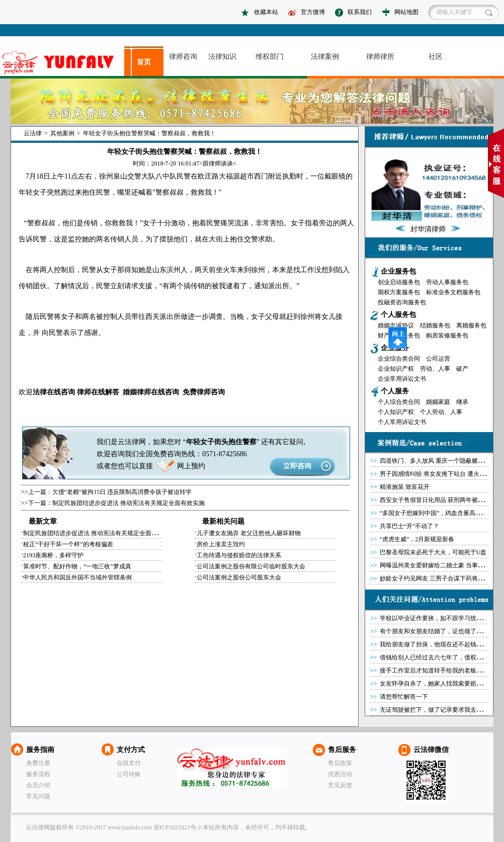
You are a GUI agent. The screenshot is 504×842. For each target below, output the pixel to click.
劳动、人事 (435, 369)
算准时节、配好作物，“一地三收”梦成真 (77, 566)
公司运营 (438, 359)
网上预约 (191, 466)
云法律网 (232, 768)
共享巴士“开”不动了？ (410, 526)
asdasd (62, 63)
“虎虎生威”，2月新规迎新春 (417, 539)
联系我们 (360, 12)
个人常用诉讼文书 (402, 422)
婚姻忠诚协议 (396, 325)
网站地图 (406, 12)
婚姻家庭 (438, 402)
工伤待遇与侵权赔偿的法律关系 (239, 555)
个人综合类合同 (399, 402)
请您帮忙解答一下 (404, 697)
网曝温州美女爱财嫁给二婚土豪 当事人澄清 (438, 565)
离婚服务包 (471, 325)
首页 (144, 62)
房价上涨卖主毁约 (221, 544)
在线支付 (129, 763)
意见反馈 (340, 785)
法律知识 (222, 57)
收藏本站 (266, 12)
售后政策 (340, 763)
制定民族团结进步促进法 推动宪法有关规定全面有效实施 (129, 503)
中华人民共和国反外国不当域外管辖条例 (77, 577)
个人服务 (395, 391)
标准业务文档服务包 (453, 292)
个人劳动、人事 (441, 412)
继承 (462, 402)
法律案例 (325, 57)
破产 (462, 369)
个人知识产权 (396, 412)
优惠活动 (340, 774)
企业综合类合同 (399, 359)
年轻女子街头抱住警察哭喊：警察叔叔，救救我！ (149, 133)
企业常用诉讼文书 (402, 379)
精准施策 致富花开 (405, 487)
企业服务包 (398, 271)
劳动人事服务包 (447, 282)
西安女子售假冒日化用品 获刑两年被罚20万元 (441, 500)
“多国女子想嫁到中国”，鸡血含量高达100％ (438, 513)
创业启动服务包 (399, 282)
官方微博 (313, 12)
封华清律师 (428, 229)
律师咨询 (183, 57)
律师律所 (380, 57)
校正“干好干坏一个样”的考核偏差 (68, 544)
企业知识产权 (396, 369)
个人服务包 (398, 315)
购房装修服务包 (447, 335)
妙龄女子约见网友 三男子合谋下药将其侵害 (438, 578)
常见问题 (38, 796)
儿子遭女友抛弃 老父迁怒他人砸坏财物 (249, 533)
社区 (436, 57)
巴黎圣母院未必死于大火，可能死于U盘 (433, 552)
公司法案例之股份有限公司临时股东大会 (251, 566)
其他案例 (62, 133)
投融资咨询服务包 (402, 302)
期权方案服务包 (399, 292)
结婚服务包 (435, 325)
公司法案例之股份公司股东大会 (239, 577)
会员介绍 (38, 785)
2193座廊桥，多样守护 (53, 555)
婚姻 (130, 392)
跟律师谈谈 (218, 163)
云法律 (33, 133)
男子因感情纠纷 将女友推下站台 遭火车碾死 (439, 474)
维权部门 (270, 57)
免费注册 (38, 763)
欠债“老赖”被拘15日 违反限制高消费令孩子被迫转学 (122, 492)
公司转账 (129, 774)
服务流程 (38, 774)
